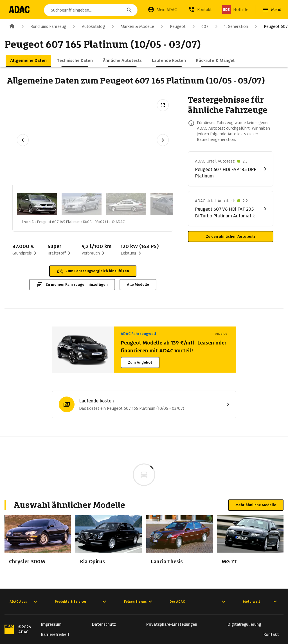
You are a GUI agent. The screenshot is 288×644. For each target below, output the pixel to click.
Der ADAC (198, 602)
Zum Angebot (140, 362)
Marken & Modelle (132, 26)
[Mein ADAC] (162, 10)
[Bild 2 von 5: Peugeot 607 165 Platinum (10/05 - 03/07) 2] (82, 204)
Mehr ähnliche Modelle (256, 505)
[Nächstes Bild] (163, 140)
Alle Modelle (138, 284)
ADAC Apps (24, 602)
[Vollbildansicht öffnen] (163, 105)
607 (199, 26)
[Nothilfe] (235, 10)
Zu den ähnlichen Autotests (231, 236)
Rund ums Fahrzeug (43, 26)
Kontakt (271, 634)
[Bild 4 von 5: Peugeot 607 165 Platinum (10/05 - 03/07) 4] (170, 204)
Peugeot (172, 26)
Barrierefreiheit (55, 634)
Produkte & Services (81, 602)
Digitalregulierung (244, 624)
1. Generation (230, 26)
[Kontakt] (200, 10)
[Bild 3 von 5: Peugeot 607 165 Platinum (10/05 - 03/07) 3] (126, 204)
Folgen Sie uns (139, 602)
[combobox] (92, 10)
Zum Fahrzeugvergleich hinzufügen (93, 271)
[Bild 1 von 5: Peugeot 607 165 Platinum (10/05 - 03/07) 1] (37, 204)
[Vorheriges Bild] (23, 140)
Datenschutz (104, 624)
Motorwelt (261, 602)
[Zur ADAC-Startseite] (20, 10)
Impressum (51, 624)
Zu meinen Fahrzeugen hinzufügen (72, 285)
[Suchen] (129, 10)
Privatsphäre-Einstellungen (172, 624)
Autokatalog (88, 26)
